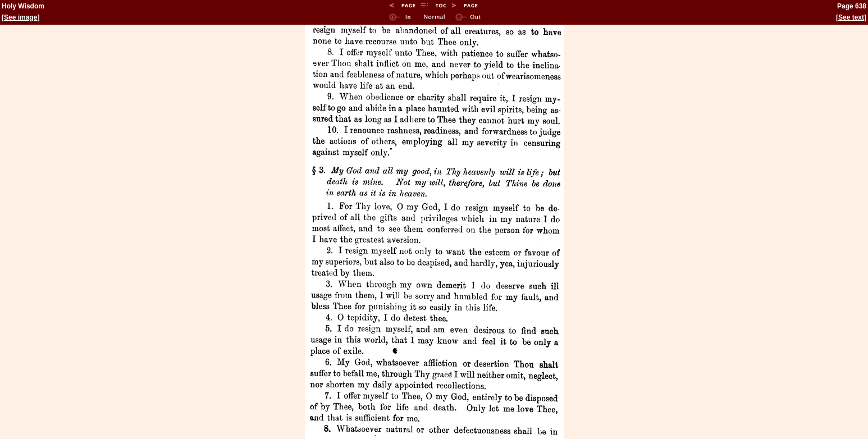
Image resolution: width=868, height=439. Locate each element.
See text (851, 17)
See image (20, 17)
